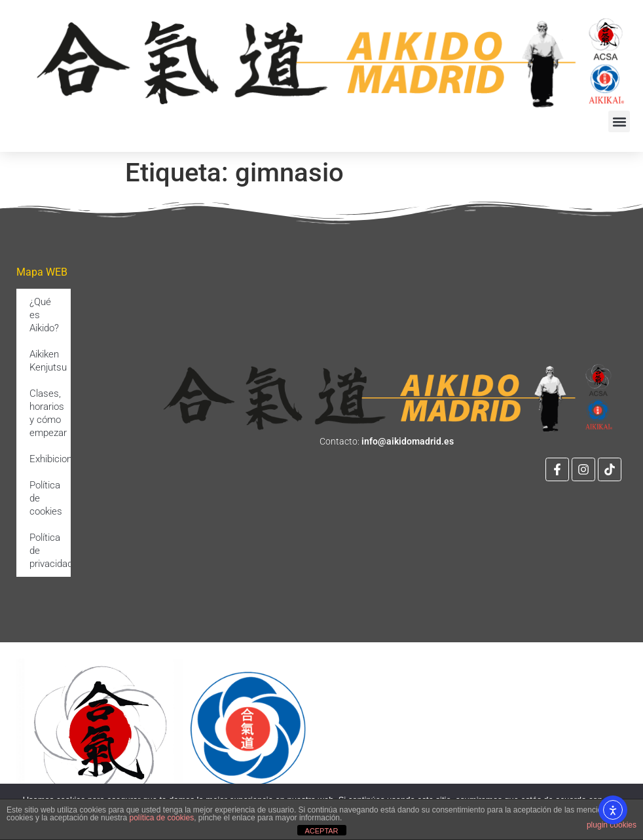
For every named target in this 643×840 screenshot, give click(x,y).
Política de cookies (46, 498)
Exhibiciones (50, 459)
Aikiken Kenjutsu (48, 361)
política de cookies (161, 818)
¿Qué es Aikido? (44, 315)
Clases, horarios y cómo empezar (48, 413)
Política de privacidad (50, 551)
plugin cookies (612, 825)
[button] (619, 121)
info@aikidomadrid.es (408, 441)
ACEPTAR (321, 831)
